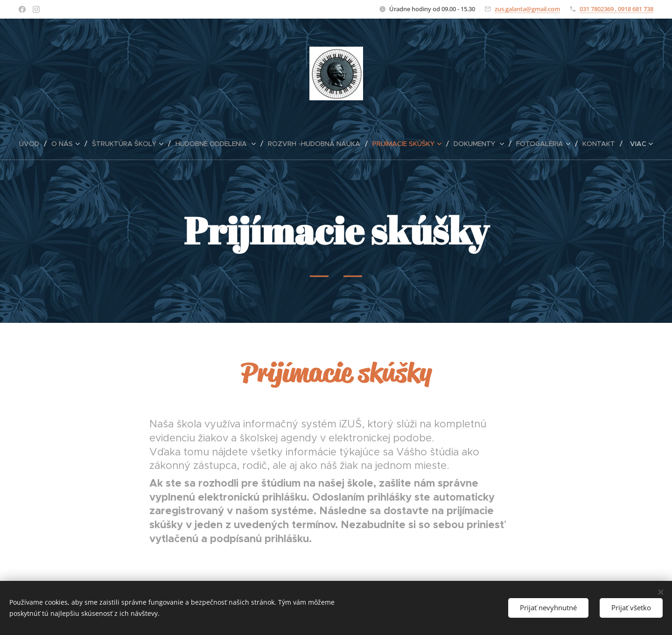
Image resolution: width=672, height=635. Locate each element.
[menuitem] (33, 144)
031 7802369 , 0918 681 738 (616, 9)
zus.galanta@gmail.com (527, 9)
